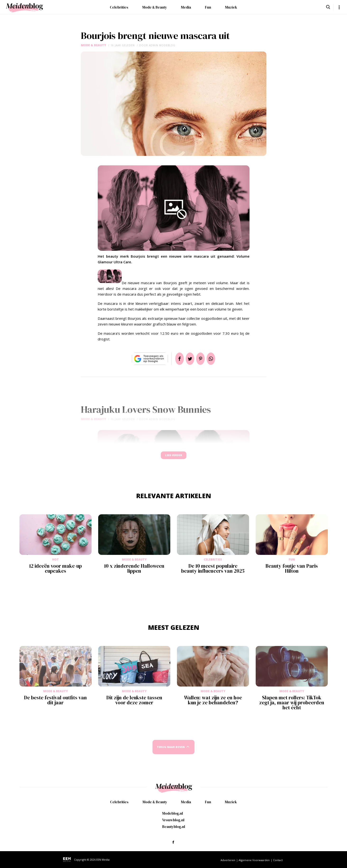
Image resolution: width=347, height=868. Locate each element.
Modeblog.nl (173, 813)
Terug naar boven (171, 751)
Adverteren (228, 860)
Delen (174, 359)
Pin (202, 359)
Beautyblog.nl (174, 827)
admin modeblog (162, 45)
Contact (278, 860)
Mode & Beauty (155, 7)
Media (186, 7)
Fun (208, 7)
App (217, 359)
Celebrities (119, 7)
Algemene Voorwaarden (254, 860)
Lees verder (174, 457)
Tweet (188, 359)
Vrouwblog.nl (173, 820)
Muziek (231, 7)
